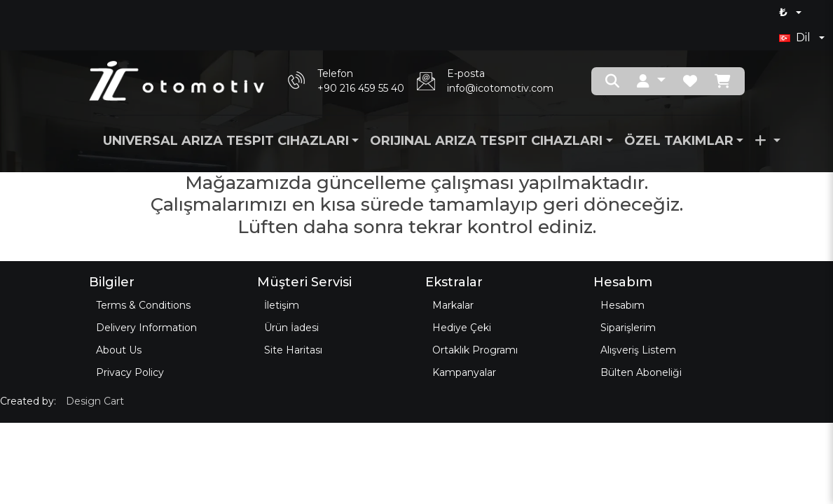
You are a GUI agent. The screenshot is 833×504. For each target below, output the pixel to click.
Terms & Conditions (143, 305)
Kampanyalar (464, 372)
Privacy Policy (130, 372)
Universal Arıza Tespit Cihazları (226, 141)
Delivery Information (146, 328)
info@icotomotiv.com (500, 88)
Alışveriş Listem (638, 350)
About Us (119, 350)
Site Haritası (293, 350)
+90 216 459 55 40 (361, 88)
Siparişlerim (628, 328)
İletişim (282, 305)
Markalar (453, 305)
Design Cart (95, 401)
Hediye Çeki (462, 328)
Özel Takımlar (679, 141)
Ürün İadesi (291, 328)
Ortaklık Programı (475, 350)
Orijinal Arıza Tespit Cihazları (486, 141)
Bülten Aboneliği (641, 372)
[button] (651, 81)
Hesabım (622, 305)
